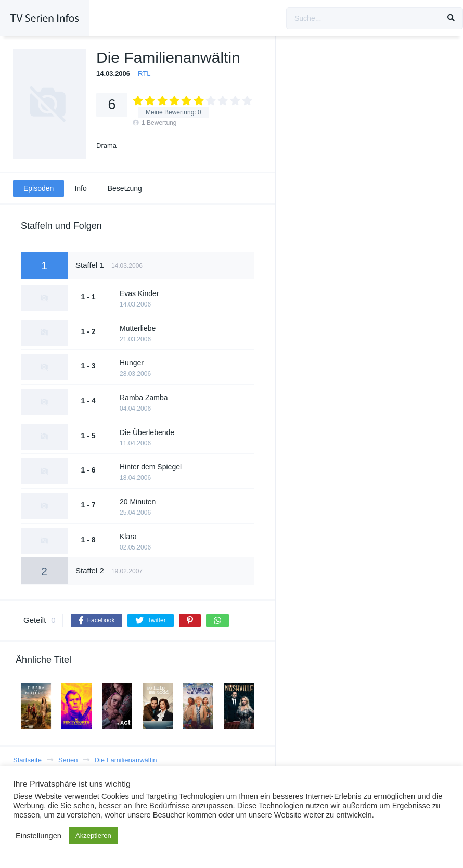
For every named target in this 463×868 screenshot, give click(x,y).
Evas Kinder (139, 293)
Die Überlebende (147, 432)
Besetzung (125, 188)
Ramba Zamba (144, 398)
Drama (106, 145)
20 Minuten (138, 502)
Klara (128, 537)
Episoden (38, 188)
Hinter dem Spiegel (151, 467)
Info (80, 188)
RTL (144, 74)
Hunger (132, 363)
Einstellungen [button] (38, 836)
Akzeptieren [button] (93, 835)
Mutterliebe (138, 328)
